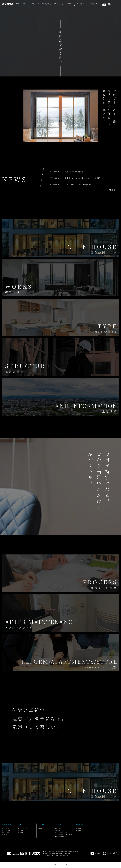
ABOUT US (6, 824)
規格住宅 (21, 832)
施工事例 (4, 834)
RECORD (41, 824)
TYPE (20, 824)
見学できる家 (6, 832)
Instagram (108, 853)
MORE (112, 190)
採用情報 (79, 830)
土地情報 (57, 830)
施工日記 (40, 828)
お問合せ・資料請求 (60, 836)
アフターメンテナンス (61, 832)
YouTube (96, 853)
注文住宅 (21, 830)
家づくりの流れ (6, 830)
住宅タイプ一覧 (23, 828)
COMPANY (80, 824)
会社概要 (79, 828)
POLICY (58, 824)
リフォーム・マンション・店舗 (63, 834)
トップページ (6, 828)
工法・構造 (58, 828)
